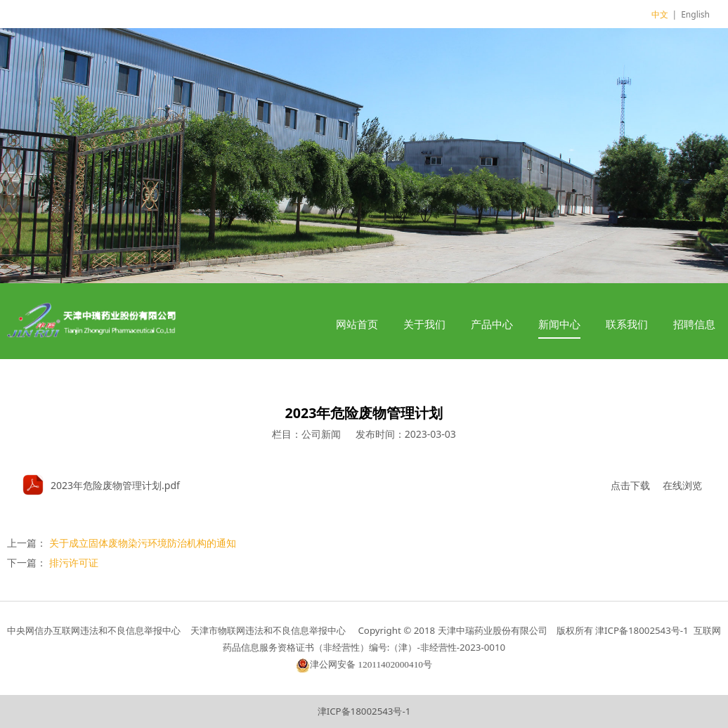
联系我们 (627, 324)
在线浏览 (682, 485)
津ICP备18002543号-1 (364, 711)
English (695, 14)
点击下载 (630, 485)
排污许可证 (74, 563)
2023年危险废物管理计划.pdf (115, 485)
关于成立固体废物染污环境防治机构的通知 (143, 543)
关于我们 (424, 324)
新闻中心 (559, 324)
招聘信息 (694, 324)
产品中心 (492, 324)
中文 (660, 14)
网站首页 (357, 324)
